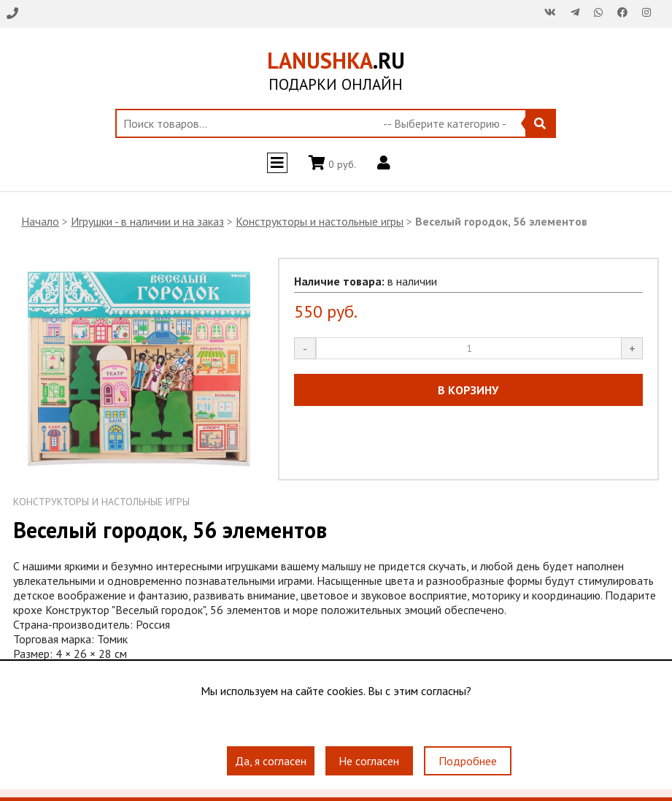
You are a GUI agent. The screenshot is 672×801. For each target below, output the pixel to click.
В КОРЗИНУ (468, 390)
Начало (40, 221)
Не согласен (369, 761)
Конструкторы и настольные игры (320, 221)
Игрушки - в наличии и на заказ (147, 221)
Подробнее (468, 761)
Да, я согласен (271, 761)
